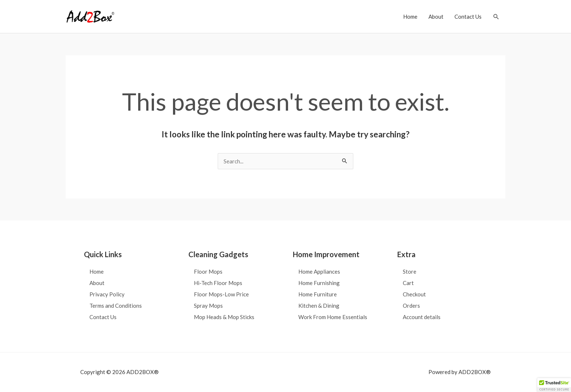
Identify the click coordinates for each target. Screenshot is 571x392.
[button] (496, 17)
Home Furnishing (319, 283)
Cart (408, 283)
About (436, 16)
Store (410, 271)
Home (410, 16)
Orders (411, 306)
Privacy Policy (107, 294)
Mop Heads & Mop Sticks (224, 317)
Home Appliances (319, 271)
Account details (422, 317)
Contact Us (468, 16)
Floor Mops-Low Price (221, 294)
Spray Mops (208, 306)
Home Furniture (318, 294)
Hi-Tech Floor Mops (218, 283)
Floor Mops (208, 271)
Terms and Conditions (116, 306)
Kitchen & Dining (319, 306)
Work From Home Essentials (333, 317)
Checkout (414, 294)
